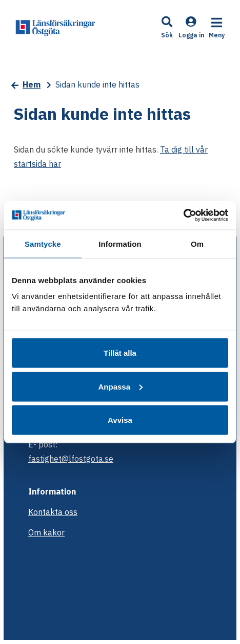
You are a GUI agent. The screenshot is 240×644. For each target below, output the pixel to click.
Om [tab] (197, 243)
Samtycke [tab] (43, 243)
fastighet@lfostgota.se (71, 459)
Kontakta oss (53, 512)
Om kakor (46, 532)
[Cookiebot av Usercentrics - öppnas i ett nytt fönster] (183, 216)
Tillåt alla (120, 353)
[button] (167, 28)
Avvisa (120, 420)
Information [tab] (120, 243)
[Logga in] (191, 34)
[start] (55, 27)
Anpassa (120, 386)
